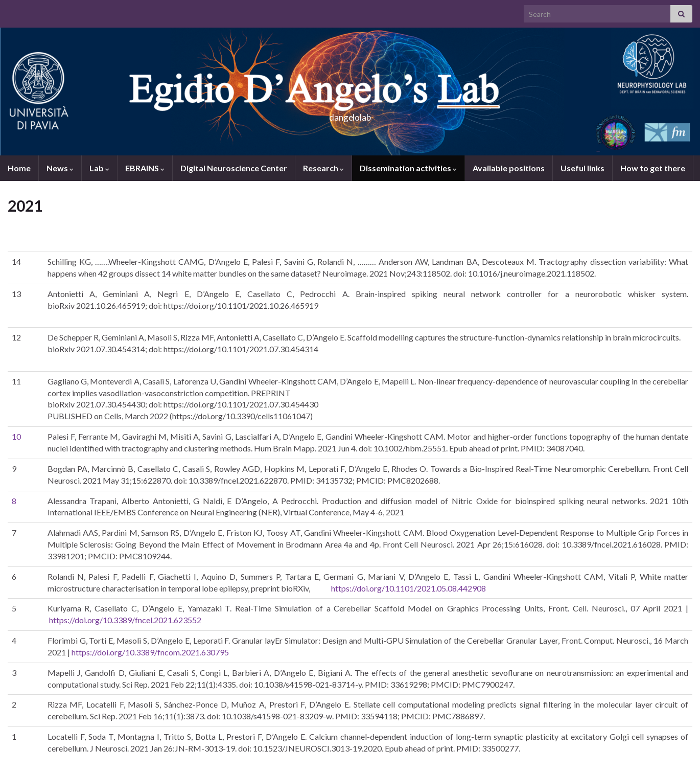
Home (19, 168)
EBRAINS (145, 168)
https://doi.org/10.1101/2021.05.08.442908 (409, 588)
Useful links (582, 168)
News (60, 168)
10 (16, 436)
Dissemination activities (408, 168)
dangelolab (350, 114)
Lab (99, 168)
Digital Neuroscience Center (234, 168)
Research (323, 168)
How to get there (653, 168)
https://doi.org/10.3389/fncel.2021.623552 (125, 620)
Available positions (509, 168)
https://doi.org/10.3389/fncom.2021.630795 (150, 652)
